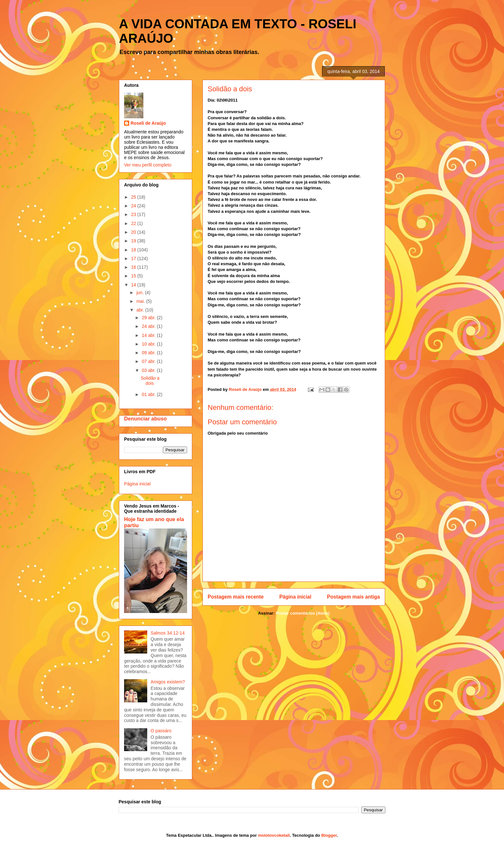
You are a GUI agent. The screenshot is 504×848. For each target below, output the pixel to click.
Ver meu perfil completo (148, 165)
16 (134, 267)
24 (134, 206)
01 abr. (149, 394)
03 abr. (149, 370)
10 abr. (149, 344)
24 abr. (149, 326)
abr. (141, 310)
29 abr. (149, 318)
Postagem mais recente (236, 597)
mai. (141, 301)
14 (134, 285)
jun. (140, 293)
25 (134, 197)
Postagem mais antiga (353, 597)
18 (134, 250)
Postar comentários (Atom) (303, 613)
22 (134, 223)
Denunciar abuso (145, 419)
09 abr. (149, 353)
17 (134, 258)
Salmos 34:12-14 (168, 633)
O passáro (161, 731)
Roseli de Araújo (148, 123)
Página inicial (295, 597)
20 (134, 232)
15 (134, 276)
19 (134, 241)
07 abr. (149, 361)
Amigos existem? (168, 682)
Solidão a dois (150, 381)
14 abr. (149, 335)
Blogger (329, 835)
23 (134, 214)
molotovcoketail (274, 835)
